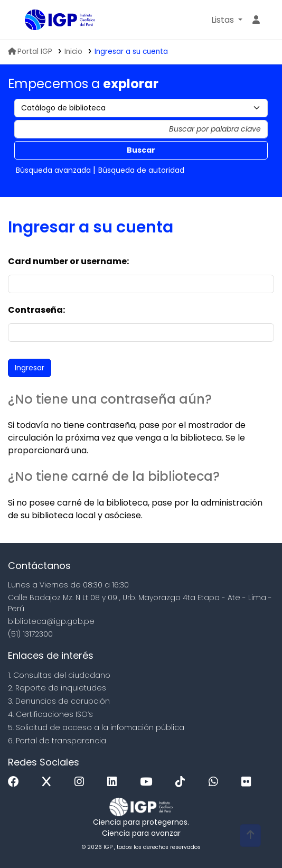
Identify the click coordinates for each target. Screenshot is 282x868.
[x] (49, 782)
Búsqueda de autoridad (141, 170)
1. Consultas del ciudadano (59, 675)
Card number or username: (68, 261)
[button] (227, 20)
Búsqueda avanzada (53, 170)
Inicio (73, 52)
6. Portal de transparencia (57, 741)
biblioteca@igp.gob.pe (51, 621)
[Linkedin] (115, 782)
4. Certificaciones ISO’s (50, 714)
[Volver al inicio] (250, 836)
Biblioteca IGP (29, 21)
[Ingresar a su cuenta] (256, 20)
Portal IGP (30, 52)
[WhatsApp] (216, 782)
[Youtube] (149, 782)
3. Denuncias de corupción (59, 701)
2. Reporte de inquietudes (57, 688)
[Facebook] (16, 782)
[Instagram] (82, 782)
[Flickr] (249, 782)
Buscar (141, 150)
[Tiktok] (183, 782)
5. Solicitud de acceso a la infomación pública (96, 727)
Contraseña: (36, 310)
